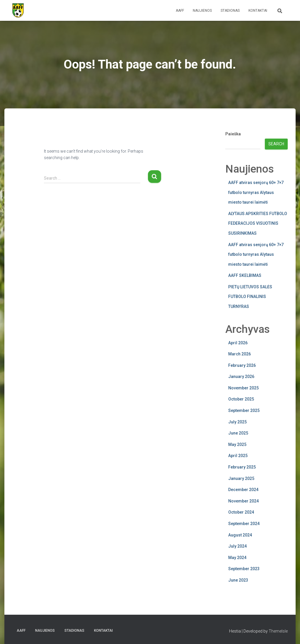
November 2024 (243, 501)
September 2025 (244, 410)
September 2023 (244, 569)
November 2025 (243, 388)
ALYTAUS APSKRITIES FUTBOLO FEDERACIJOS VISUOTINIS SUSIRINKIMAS (258, 223)
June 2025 (238, 433)
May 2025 (237, 444)
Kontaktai (258, 11)
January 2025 (241, 478)
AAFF (180, 11)
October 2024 (241, 512)
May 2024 (237, 558)
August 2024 (240, 535)
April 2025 (238, 456)
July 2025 (237, 422)
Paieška (233, 134)
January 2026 (241, 376)
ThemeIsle (278, 631)
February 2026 (242, 365)
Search (276, 144)
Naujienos (202, 11)
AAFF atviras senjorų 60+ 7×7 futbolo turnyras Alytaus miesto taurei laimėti (256, 192)
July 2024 (237, 546)
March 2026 (240, 354)
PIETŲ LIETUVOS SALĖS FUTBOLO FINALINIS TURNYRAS (250, 297)
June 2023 (238, 580)
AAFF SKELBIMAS (245, 275)
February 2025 (242, 467)
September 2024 (244, 524)
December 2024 (243, 490)
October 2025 (241, 399)
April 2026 (238, 343)
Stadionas (230, 11)
